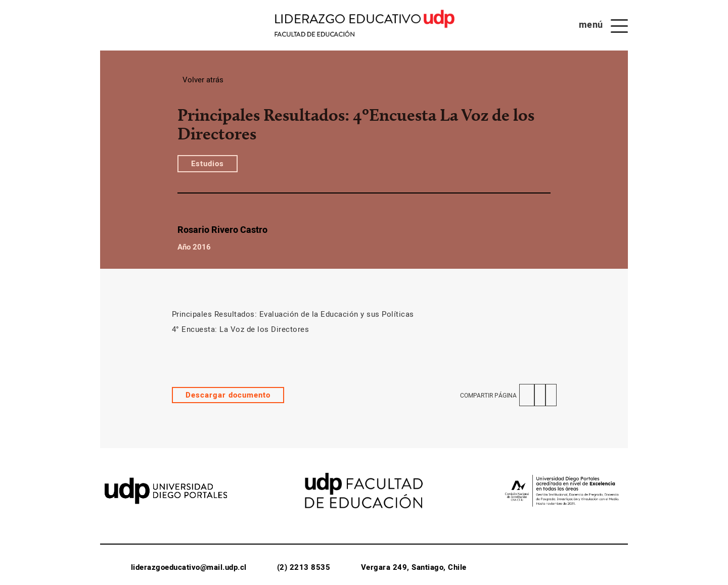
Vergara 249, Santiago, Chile (414, 567)
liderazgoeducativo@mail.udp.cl (189, 567)
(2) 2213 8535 (304, 567)
